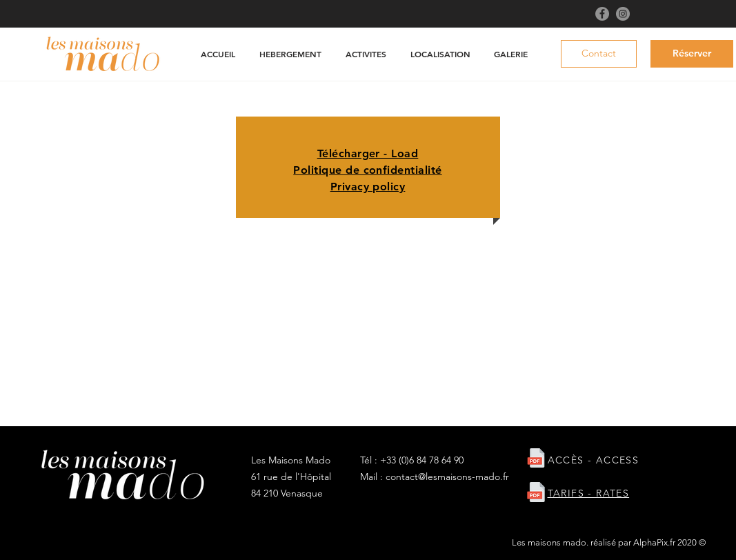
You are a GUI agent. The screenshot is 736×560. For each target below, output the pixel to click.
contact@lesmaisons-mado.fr (447, 477)
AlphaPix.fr (654, 542)
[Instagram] (623, 14)
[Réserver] (692, 54)
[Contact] (599, 54)
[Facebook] (602, 14)
